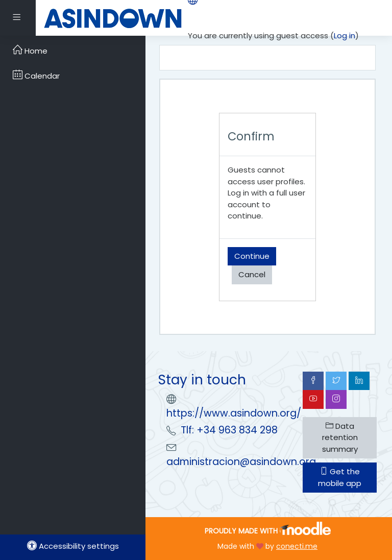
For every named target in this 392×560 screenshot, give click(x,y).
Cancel (252, 274)
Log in (345, 35)
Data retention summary (340, 437)
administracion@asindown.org (241, 462)
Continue (252, 256)
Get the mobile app (340, 477)
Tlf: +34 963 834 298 (229, 430)
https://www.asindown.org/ (234, 413)
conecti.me (297, 546)
